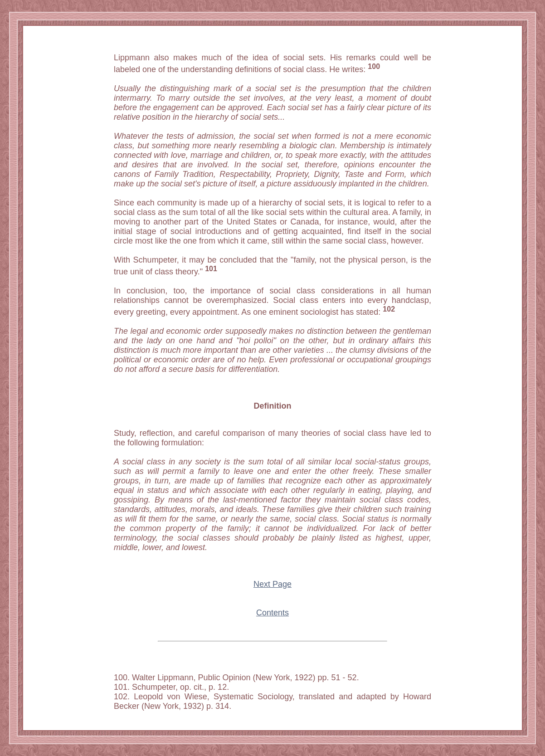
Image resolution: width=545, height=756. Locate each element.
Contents (272, 613)
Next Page (272, 584)
